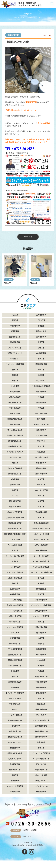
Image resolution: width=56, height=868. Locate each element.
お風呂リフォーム (15, 759)
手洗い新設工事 (15, 408)
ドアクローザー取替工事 (15, 693)
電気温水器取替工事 (15, 660)
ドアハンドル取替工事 (41, 561)
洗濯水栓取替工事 (15, 441)
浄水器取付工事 (41, 737)
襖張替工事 (15, 331)
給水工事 (41, 518)
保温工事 (41, 342)
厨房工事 (41, 507)
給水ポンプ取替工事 (15, 512)
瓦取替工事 (15, 688)
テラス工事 (15, 633)
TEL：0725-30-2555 (20, 149)
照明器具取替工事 (15, 655)
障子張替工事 (15, 326)
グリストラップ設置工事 (41, 753)
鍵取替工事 (15, 479)
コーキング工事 (15, 622)
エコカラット (15, 359)
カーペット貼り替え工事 (15, 556)
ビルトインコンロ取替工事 (41, 605)
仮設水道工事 (15, 485)
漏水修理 (41, 583)
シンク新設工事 (41, 436)
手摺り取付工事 (41, 682)
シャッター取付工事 (41, 556)
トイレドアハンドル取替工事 (41, 572)
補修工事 (15, 370)
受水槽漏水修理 (41, 512)
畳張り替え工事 (15, 501)
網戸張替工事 (41, 633)
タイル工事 (41, 660)
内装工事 (41, 671)
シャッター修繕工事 (15, 715)
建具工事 (15, 490)
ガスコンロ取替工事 (15, 578)
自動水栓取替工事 (15, 446)
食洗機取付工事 (15, 770)
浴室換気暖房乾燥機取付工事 (15, 534)
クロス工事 (15, 671)
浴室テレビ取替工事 (41, 425)
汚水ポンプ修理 (15, 507)
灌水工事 (41, 359)
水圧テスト (41, 441)
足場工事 (15, 381)
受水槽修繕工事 (15, 337)
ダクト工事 (41, 320)
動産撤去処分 (41, 331)
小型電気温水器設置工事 (15, 518)
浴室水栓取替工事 (15, 682)
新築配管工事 (13, 35)
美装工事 (15, 375)
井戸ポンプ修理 (15, 699)
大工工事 (9, 279)
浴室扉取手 (41, 452)
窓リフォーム (41, 381)
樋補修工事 (41, 704)
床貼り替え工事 (41, 627)
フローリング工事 (41, 490)
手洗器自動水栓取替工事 (41, 386)
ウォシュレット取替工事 (15, 364)
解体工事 (41, 501)
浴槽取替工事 (41, 392)
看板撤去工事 (41, 468)
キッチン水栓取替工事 (41, 567)
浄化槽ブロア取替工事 (15, 436)
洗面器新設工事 (41, 364)
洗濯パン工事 (15, 414)
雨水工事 (41, 594)
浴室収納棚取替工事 (15, 419)
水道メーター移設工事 (41, 720)
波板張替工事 (15, 638)
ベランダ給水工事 (15, 666)
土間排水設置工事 (41, 770)
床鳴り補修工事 (41, 551)
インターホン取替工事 (15, 572)
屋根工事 (15, 583)
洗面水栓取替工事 (41, 677)
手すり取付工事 (41, 414)
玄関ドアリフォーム (15, 353)
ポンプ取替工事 (41, 600)
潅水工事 (41, 479)
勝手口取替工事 (41, 474)
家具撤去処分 (15, 392)
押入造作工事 (15, 425)
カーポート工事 (15, 457)
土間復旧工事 (15, 792)
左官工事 (41, 446)
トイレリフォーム (41, 786)
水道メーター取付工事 (41, 534)
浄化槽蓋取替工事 (15, 403)
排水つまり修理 (41, 775)
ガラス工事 (41, 485)
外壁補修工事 (41, 463)
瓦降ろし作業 (41, 764)
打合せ (15, 710)
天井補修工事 (41, 315)
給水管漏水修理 (41, 726)
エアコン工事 (15, 540)
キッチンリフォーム (15, 742)
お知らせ (41, 644)
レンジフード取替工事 (41, 616)
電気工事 (41, 370)
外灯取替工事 (41, 655)
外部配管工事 (15, 764)
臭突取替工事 (41, 649)
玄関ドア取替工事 (15, 616)
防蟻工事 (41, 348)
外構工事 (41, 408)
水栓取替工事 (41, 353)
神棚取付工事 (41, 693)
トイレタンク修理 (15, 600)
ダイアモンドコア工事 (15, 452)
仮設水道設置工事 (15, 529)
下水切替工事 (15, 726)
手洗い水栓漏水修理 (41, 523)
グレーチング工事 (15, 348)
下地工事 (15, 775)
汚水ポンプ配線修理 (15, 468)
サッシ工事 (15, 386)
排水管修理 (41, 742)
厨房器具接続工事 (41, 731)
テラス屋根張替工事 (15, 649)
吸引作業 (15, 320)
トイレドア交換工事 (15, 611)
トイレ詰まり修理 (41, 457)
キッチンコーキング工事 (41, 529)
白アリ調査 (41, 419)
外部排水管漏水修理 (15, 753)
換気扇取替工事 (41, 611)
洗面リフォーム (41, 781)
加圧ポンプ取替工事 (41, 540)
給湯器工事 (15, 781)
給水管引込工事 (15, 731)
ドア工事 (41, 578)
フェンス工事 (41, 715)
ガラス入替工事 (15, 397)
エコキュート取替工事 (15, 786)
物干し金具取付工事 (15, 430)
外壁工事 (41, 397)
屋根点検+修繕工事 (15, 720)
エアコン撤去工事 (41, 545)
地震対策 (15, 561)
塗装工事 (15, 677)
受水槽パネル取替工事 (15, 605)
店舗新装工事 (15, 342)
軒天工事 (35, 279)
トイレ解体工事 (15, 567)
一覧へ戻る (28, 237)
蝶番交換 (41, 326)
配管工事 (41, 748)
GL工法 (15, 496)
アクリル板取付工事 (15, 545)
